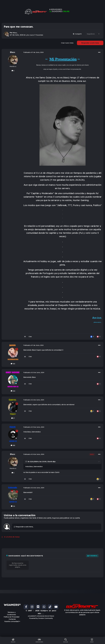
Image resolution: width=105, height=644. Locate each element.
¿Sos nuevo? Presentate (35, 35)
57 (13, 418)
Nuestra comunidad (12, 621)
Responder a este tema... (24, 527)
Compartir (77, 34)
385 (13, 445)
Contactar (12, 619)
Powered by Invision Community (41, 618)
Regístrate (56, 518)
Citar (30, 337)
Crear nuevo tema (67, 43)
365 (13, 364)
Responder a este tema (90, 43)
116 (13, 506)
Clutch (50, 462)
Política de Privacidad (11, 617)
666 (13, 391)
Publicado (33, 52)
